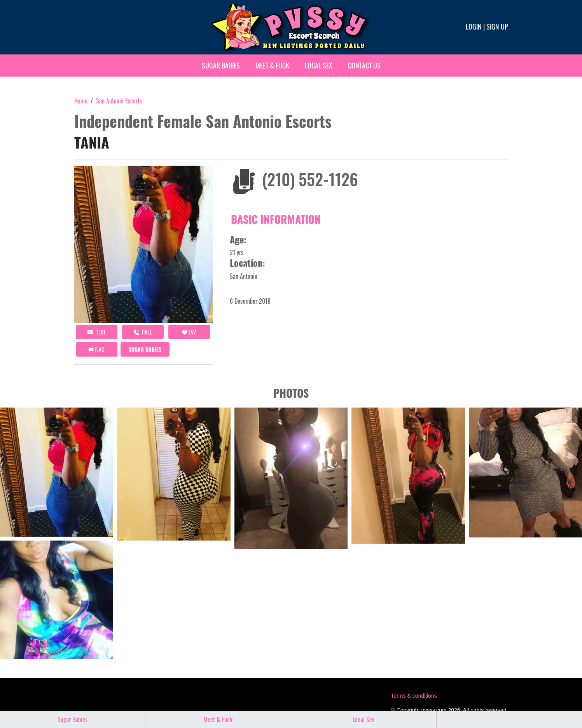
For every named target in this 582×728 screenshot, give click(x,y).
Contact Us (364, 65)
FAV (189, 332)
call (143, 332)
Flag (96, 349)
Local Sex (319, 65)
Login (474, 26)
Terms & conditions (414, 696)
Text (97, 332)
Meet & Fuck (272, 65)
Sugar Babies (221, 65)
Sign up (497, 26)
